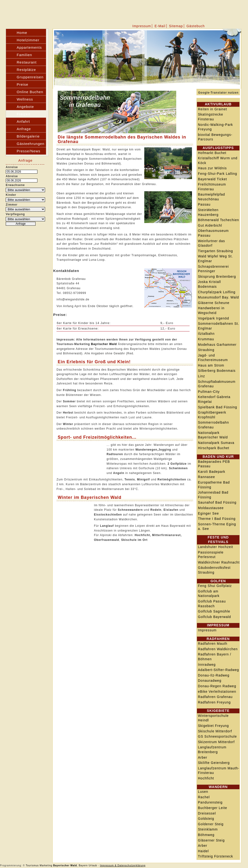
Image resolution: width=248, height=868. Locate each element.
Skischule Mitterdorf (215, 731)
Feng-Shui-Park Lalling (217, 174)
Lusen (203, 792)
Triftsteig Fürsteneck (215, 856)
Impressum (142, 26)
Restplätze (26, 70)
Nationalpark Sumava (216, 443)
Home (22, 33)
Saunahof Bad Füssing (217, 502)
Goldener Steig (211, 824)
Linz (201, 376)
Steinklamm (208, 829)
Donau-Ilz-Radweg (214, 675)
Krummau (206, 339)
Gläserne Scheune (214, 303)
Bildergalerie (28, 136)
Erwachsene (15, 185)
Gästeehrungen (31, 144)
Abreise (12, 176)
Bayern (83, 865)
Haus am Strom (211, 365)
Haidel (203, 851)
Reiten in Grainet (212, 109)
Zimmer (12, 205)
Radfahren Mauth (213, 644)
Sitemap (176, 26)
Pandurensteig (210, 802)
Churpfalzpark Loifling (217, 292)
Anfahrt (23, 121)
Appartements (29, 47)
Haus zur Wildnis (212, 168)
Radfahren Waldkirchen (218, 649)
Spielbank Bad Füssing (217, 407)
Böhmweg (206, 835)
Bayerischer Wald (65, 865)
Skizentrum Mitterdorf (216, 742)
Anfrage (24, 129)
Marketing (46, 865)
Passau (204, 204)
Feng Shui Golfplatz (215, 586)
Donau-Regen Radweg (217, 686)
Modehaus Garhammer (217, 345)
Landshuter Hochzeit (215, 547)
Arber (203, 757)
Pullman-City (209, 392)
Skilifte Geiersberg (214, 763)
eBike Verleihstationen (217, 692)
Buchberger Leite (213, 808)
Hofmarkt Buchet (212, 153)
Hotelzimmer (28, 40)
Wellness (25, 99)
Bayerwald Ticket (212, 179)
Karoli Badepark (212, 472)
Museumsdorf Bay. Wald (218, 297)
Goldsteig (206, 819)
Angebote (25, 107)
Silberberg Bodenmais (217, 371)
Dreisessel (207, 813)
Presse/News (28, 151)
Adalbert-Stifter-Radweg (218, 670)
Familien (24, 55)
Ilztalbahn (206, 334)
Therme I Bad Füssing (217, 519)
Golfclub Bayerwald (214, 617)
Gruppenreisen (30, 77)
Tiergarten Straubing (215, 251)
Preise (23, 84)
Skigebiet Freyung (213, 726)
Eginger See (208, 513)
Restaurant (27, 62)
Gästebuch (196, 26)
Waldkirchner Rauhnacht (219, 562)
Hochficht (206, 778)
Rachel (204, 797)
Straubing (206, 350)
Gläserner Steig (211, 840)
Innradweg (207, 665)
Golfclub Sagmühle (214, 611)
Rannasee (207, 477)
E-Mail (160, 26)
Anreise (12, 167)
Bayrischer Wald (104, 344)
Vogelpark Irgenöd (214, 318)
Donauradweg (210, 681)
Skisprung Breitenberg (217, 277)
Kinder (11, 195)
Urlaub (93, 865)
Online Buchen (30, 92)
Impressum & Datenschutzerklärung (123, 865)
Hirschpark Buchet (214, 448)
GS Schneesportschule (217, 736)
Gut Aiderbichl (210, 225)
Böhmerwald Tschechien (219, 220)
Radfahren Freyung (214, 702)
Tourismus (32, 865)
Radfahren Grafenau (215, 697)
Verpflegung (15, 214)
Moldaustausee (211, 508)
